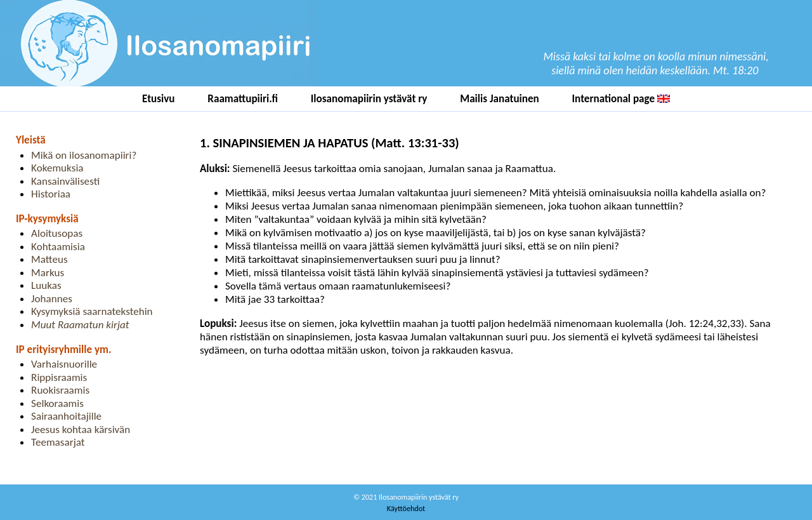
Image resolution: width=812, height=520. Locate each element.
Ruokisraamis (60, 390)
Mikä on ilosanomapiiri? (84, 155)
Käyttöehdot (406, 508)
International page (621, 99)
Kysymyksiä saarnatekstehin (92, 311)
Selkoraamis (57, 403)
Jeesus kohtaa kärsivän (81, 430)
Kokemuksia (57, 168)
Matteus (49, 259)
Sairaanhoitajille (66, 416)
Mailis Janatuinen (500, 99)
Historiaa (51, 194)
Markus (48, 273)
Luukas (46, 285)
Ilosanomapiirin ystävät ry (369, 99)
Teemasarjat (58, 442)
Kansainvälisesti (65, 181)
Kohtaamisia (58, 247)
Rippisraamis (59, 377)
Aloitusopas (57, 233)
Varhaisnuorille (64, 364)
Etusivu (159, 99)
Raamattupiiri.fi (243, 99)
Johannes (52, 299)
